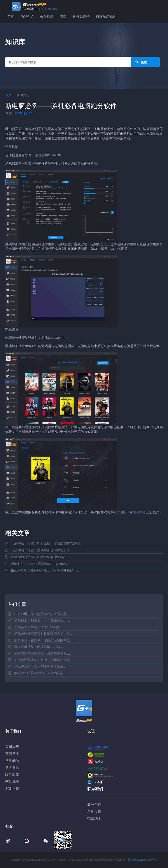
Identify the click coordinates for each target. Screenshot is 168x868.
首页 (11, 17)
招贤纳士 (94, 818)
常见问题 (12, 761)
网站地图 (12, 782)
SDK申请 (12, 789)
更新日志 (12, 754)
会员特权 (47, 17)
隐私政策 (12, 775)
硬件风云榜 (81, 17)
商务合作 (94, 805)
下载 (63, 17)
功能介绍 (27, 17)
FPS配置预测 (106, 17)
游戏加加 (140, 512)
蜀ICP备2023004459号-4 (142, 860)
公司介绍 (12, 747)
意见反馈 (94, 811)
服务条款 (12, 768)
